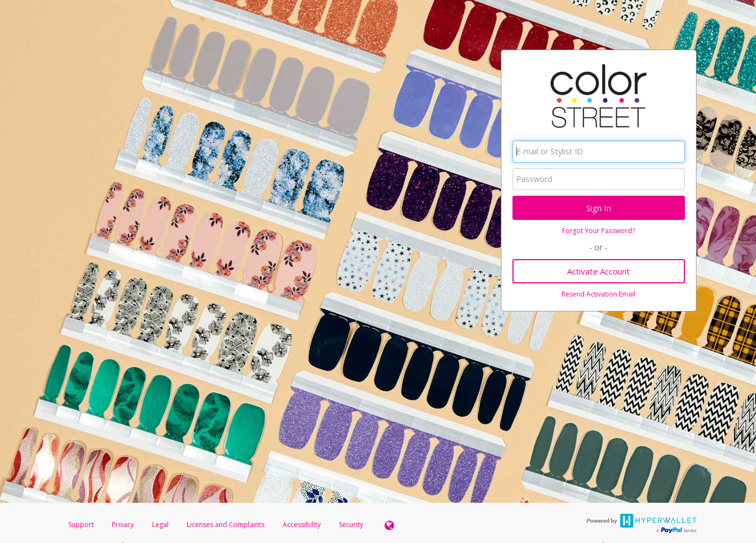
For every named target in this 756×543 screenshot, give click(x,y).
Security (351, 525)
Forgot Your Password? (598, 231)
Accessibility (302, 525)
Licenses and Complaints (226, 525)
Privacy (123, 525)
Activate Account (598, 271)
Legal (160, 525)
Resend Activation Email (598, 294)
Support (81, 525)
